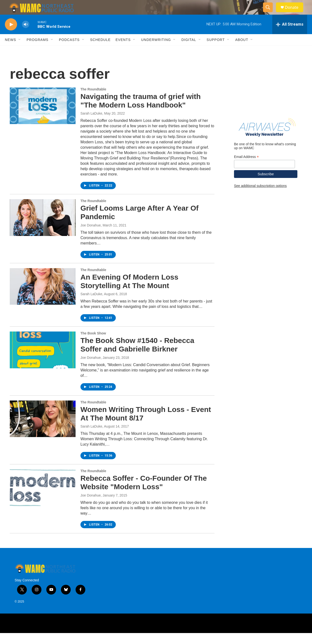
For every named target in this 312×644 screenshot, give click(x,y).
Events (123, 51)
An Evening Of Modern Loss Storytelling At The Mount (129, 292)
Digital (189, 51)
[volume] (26, 35)
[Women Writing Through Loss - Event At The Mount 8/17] (43, 430)
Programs (38, 51)
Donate (295, 13)
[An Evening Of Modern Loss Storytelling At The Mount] (43, 297)
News (10, 51)
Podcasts (69, 51)
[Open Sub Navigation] (20, 51)
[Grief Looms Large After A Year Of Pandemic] (43, 228)
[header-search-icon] (270, 13)
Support (216, 51)
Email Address (246, 168)
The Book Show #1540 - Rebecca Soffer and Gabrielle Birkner (137, 356)
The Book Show (93, 344)
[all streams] (290, 35)
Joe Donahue (91, 236)
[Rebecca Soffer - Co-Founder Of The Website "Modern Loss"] (43, 498)
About (242, 51)
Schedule (100, 51)
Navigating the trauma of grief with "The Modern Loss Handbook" (141, 112)
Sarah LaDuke (91, 124)
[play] (11, 35)
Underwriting (156, 51)
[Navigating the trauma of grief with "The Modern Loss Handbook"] (43, 117)
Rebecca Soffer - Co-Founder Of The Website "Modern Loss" (144, 493)
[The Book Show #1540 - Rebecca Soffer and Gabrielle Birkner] (43, 361)
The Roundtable (93, 100)
